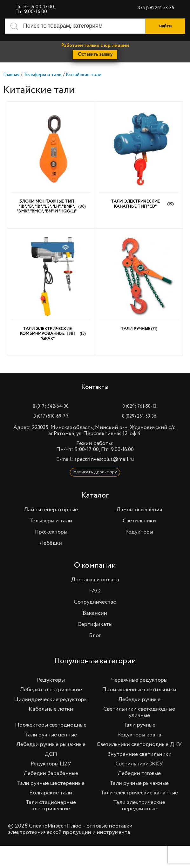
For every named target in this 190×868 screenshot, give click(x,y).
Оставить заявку (95, 54)
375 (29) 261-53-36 (156, 8)
